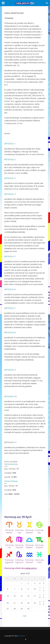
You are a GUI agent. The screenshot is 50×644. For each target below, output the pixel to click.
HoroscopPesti (39, 557)
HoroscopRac (39, 528)
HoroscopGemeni (29, 528)
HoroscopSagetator (9, 557)
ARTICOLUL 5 (10, 256)
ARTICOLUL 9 (10, 370)
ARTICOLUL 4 (10, 194)
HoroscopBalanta (29, 542)
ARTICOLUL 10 (10, 396)
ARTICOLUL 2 (10, 159)
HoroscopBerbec (9, 528)
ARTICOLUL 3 (10, 178)
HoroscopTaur (19, 528)
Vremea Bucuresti (11, 464)
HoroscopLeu (9, 542)
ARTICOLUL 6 (10, 289)
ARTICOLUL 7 (10, 308)
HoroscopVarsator (29, 557)
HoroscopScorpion (39, 542)
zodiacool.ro (31, 568)
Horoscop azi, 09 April (18, 517)
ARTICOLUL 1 (10, 144)
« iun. (24, 616)
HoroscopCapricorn (19, 557)
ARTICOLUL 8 (10, 332)
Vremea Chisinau (11, 481)
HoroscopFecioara (19, 542)
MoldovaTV (21, 636)
